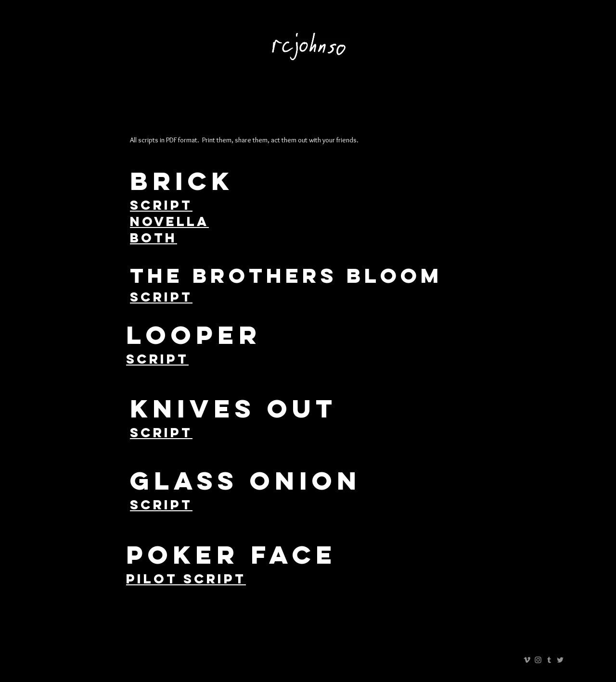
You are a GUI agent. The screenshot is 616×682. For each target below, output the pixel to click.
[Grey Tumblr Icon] (549, 660)
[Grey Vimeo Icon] (527, 660)
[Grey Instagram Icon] (538, 660)
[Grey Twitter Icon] (560, 660)
